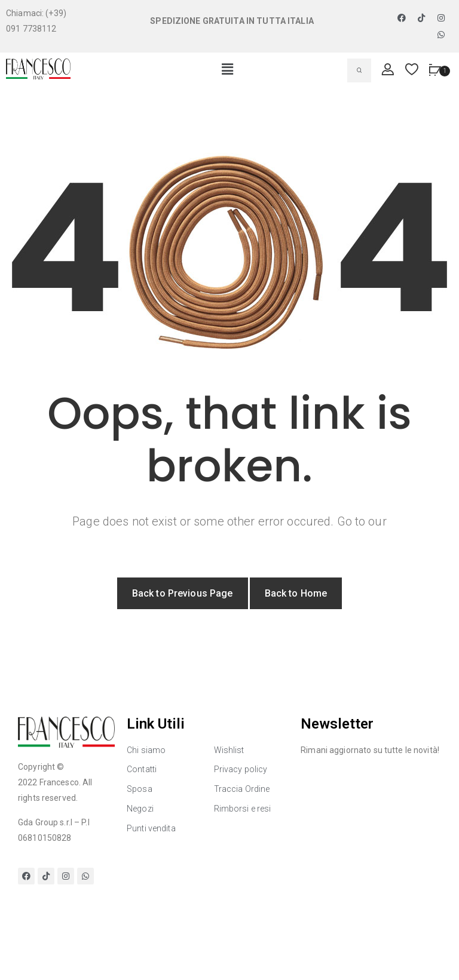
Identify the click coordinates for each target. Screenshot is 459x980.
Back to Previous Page (183, 593)
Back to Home (296, 593)
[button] (227, 70)
